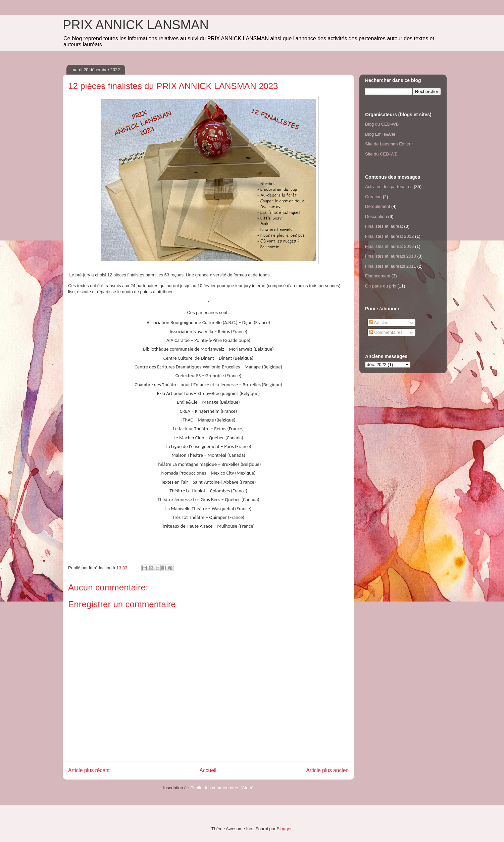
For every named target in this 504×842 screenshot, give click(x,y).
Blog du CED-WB (382, 124)
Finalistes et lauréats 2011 (391, 266)
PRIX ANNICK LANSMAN (136, 25)
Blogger (284, 829)
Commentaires (386, 332)
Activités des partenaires (389, 187)
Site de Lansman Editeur (389, 144)
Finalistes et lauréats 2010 (391, 256)
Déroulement (377, 206)
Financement (378, 276)
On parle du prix (381, 286)
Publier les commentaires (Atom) (222, 788)
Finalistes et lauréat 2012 (389, 236)
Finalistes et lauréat (384, 226)
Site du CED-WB (381, 154)
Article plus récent (89, 770)
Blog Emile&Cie (380, 134)
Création (373, 197)
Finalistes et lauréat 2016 (389, 246)
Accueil (208, 770)
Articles (379, 323)
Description (376, 216)
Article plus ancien (327, 770)
